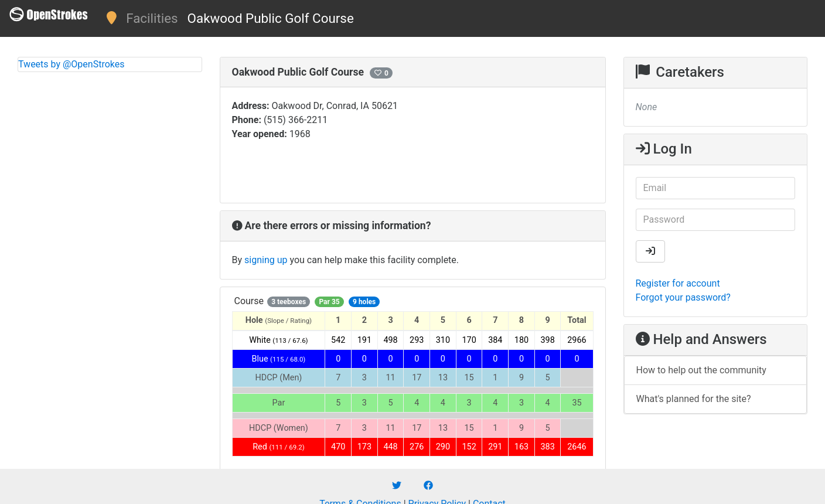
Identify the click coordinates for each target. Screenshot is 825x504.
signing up (266, 260)
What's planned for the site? (694, 399)
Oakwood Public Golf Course (271, 18)
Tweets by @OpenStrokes (71, 64)
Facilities (152, 18)
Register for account (678, 283)
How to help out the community (701, 370)
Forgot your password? (683, 297)
